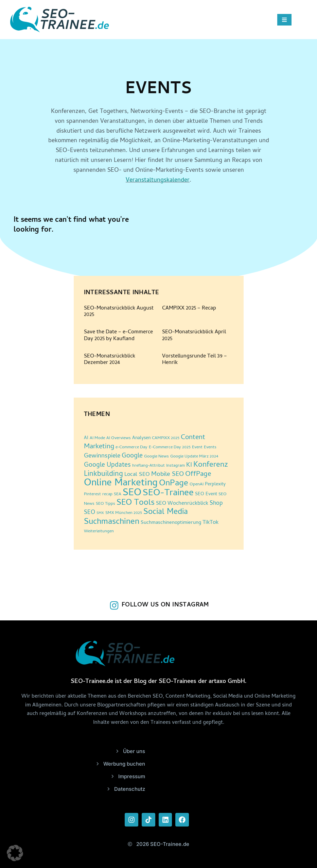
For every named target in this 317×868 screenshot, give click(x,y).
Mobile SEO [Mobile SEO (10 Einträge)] (168, 475)
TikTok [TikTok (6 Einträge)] (210, 523)
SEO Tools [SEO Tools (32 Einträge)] (136, 503)
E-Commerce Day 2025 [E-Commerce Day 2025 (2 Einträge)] (170, 447)
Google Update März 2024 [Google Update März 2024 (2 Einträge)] (194, 457)
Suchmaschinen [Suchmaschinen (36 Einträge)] (112, 522)
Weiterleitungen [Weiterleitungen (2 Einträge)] (99, 531)
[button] (15, 853)
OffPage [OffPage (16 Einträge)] (198, 474)
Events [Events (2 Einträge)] (210, 447)
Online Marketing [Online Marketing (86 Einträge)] (121, 483)
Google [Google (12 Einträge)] (132, 456)
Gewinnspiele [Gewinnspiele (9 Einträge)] (102, 456)
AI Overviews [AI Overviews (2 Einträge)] (119, 438)
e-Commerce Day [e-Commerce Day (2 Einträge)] (131, 447)
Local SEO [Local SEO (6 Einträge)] (137, 475)
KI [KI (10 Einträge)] (189, 465)
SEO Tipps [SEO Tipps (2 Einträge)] (105, 504)
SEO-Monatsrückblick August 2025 (119, 312)
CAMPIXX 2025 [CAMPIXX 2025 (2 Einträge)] (166, 438)
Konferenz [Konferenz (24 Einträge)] (211, 465)
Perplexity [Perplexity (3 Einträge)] (215, 485)
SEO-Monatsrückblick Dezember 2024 (110, 360)
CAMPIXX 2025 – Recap (189, 308)
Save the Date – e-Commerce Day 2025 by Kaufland (118, 336)
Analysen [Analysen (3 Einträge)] (141, 438)
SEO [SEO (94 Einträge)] (132, 493)
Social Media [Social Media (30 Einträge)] (166, 512)
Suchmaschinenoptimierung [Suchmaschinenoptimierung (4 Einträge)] (171, 523)
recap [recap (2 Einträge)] (107, 494)
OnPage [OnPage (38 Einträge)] (174, 484)
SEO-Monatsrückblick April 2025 (194, 336)
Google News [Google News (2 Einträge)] (156, 457)
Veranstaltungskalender (158, 180)
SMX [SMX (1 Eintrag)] (100, 513)
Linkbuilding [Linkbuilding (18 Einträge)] (103, 474)
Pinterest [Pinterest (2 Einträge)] (92, 494)
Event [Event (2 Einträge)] (197, 447)
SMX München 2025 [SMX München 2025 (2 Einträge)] (124, 513)
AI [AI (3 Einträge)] (86, 438)
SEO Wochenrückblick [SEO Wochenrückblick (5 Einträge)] (182, 504)
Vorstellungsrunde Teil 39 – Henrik (195, 360)
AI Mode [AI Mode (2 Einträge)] (97, 438)
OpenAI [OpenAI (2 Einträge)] (197, 485)
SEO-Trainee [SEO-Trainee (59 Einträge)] (168, 494)
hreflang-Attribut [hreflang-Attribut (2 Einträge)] (148, 466)
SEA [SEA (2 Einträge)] (118, 494)
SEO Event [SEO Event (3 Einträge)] (206, 494)
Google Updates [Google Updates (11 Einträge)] (107, 465)
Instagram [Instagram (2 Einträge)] (175, 466)
